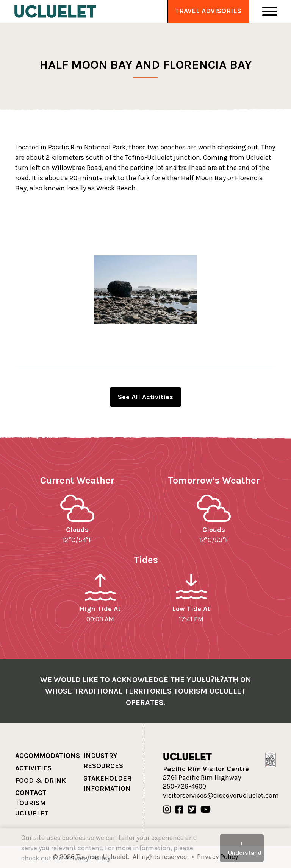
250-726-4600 (185, 786)
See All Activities (145, 397)
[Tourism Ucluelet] (55, 11)
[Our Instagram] (167, 810)
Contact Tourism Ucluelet (32, 803)
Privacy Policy (88, 858)
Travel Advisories (208, 11)
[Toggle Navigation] (270, 11)
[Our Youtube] (206, 810)
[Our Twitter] (192, 810)
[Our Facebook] (179, 810)
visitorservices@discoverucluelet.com (221, 795)
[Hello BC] (270, 759)
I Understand (245, 848)
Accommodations (48, 756)
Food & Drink (41, 781)
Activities (33, 768)
